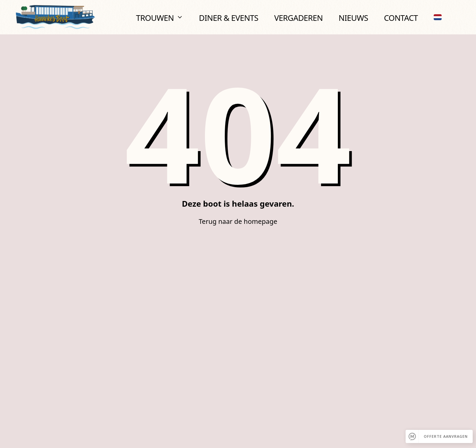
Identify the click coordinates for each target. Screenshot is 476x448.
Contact (401, 18)
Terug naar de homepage (238, 221)
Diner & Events (229, 18)
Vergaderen (298, 18)
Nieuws (353, 18)
